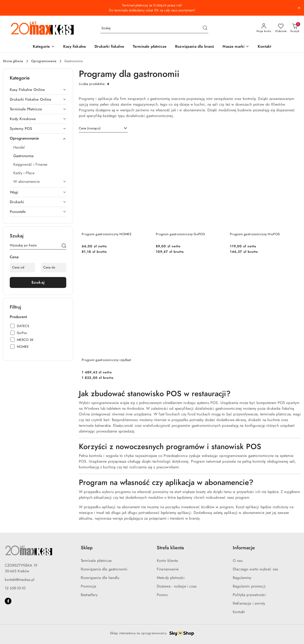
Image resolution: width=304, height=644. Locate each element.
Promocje (88, 586)
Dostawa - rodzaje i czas (177, 586)
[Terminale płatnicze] (150, 47)
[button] (44, 47)
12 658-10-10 (15, 588)
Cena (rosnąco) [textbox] (90, 128)
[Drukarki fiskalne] (109, 47)
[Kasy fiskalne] (75, 47)
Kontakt (239, 612)
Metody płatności (171, 578)
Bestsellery (89, 595)
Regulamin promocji (249, 586)
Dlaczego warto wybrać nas (255, 569)
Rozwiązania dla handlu (100, 578)
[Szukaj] (64, 246)
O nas (238, 561)
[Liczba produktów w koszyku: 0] (295, 28)
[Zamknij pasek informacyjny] (299, 8)
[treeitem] (38, 90)
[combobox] (103, 128)
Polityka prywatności (249, 595)
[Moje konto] (264, 28)
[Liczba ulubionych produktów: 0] (281, 28)
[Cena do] (54, 268)
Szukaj (38, 282)
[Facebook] (8, 601)
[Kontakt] (264, 47)
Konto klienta (167, 561)
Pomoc (162, 595)
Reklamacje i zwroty (249, 603)
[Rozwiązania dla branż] (195, 47)
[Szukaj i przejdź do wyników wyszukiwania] (205, 28)
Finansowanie (168, 569)
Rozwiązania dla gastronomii (104, 569)
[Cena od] (22, 268)
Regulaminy (242, 578)
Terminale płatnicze (96, 561)
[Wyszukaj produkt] (154, 28)
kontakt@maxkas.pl (20, 580)
